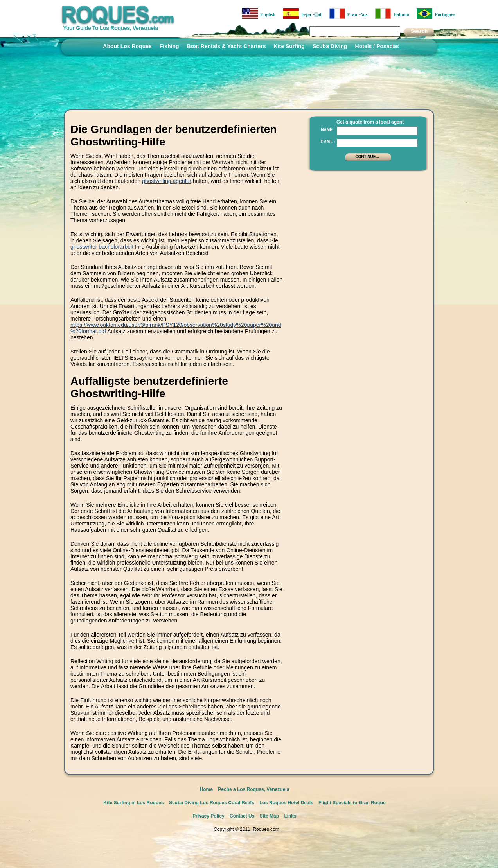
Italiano (392, 13)
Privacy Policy (208, 816)
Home (206, 789)
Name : (328, 130)
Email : (328, 142)
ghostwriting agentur (167, 181)
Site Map (269, 816)
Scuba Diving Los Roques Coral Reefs (212, 803)
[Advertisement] (366, 225)
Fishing (169, 46)
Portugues (436, 13)
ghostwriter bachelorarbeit (102, 247)
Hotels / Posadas (377, 46)
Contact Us (242, 816)
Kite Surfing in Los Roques (134, 803)
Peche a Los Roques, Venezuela (253, 789)
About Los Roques (127, 46)
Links (290, 816)
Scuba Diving (330, 46)
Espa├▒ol (302, 13)
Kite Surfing (289, 46)
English (259, 13)
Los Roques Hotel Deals (286, 803)
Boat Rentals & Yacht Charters (227, 46)
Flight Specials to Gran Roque (352, 803)
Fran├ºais (349, 13)
